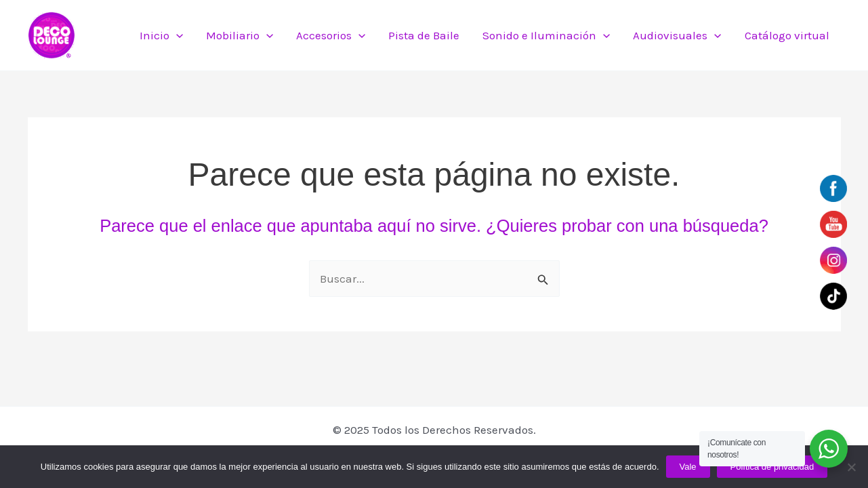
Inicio (161, 35)
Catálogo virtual (787, 35)
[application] (176, 35)
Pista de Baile (424, 35)
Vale (688, 467)
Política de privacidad (772, 467)
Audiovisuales (677, 35)
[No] (851, 467)
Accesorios (331, 35)
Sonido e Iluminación (546, 35)
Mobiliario (240, 35)
